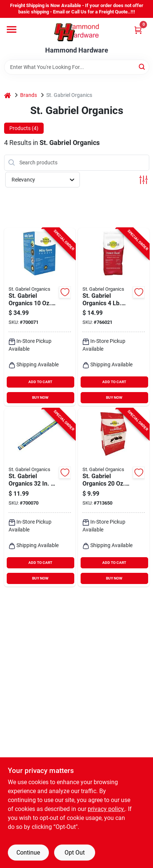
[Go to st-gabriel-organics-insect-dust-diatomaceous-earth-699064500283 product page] (114, 498)
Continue (28, 853)
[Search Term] (77, 67)
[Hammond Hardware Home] (76, 32)
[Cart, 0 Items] (138, 30)
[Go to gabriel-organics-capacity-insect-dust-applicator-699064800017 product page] (40, 498)
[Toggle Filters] (143, 180)
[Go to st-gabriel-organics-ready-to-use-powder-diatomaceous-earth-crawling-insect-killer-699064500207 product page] (114, 317)
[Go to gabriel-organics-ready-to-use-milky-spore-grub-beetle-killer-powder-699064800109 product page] (40, 317)
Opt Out (75, 853)
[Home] (7, 95)
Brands (29, 95)
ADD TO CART (40, 382)
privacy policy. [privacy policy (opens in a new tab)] (106, 809)
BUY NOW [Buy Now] (40, 397)
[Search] (142, 67)
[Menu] (12, 29)
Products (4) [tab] (24, 128)
